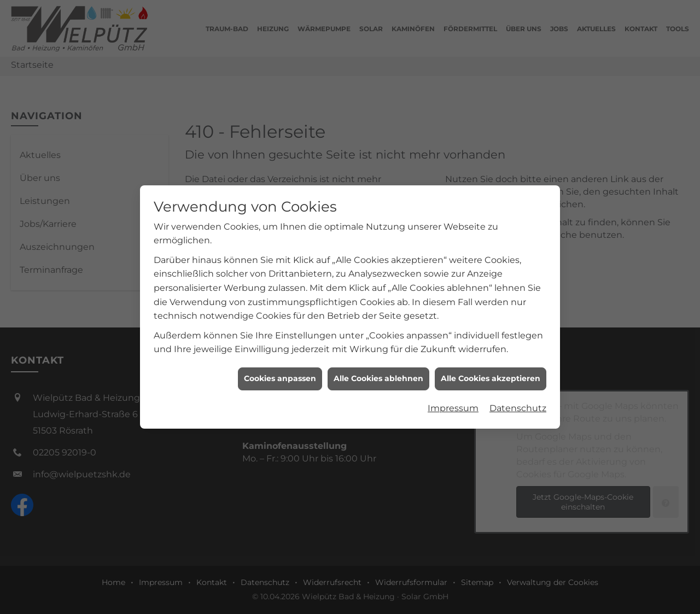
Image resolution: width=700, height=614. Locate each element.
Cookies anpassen (280, 374)
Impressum (453, 404)
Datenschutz (518, 404)
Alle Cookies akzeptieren (491, 374)
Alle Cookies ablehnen (378, 374)
